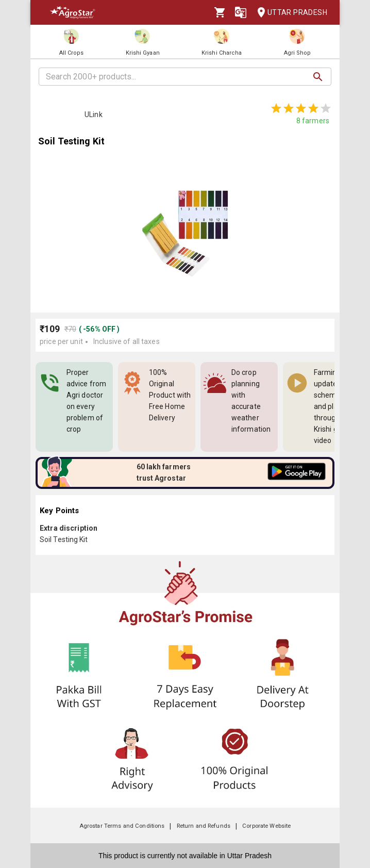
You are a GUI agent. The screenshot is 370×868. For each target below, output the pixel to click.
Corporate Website (266, 826)
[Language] (241, 12)
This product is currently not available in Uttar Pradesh (185, 856)
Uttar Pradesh (289, 13)
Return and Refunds (204, 826)
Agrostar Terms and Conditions (122, 826)
